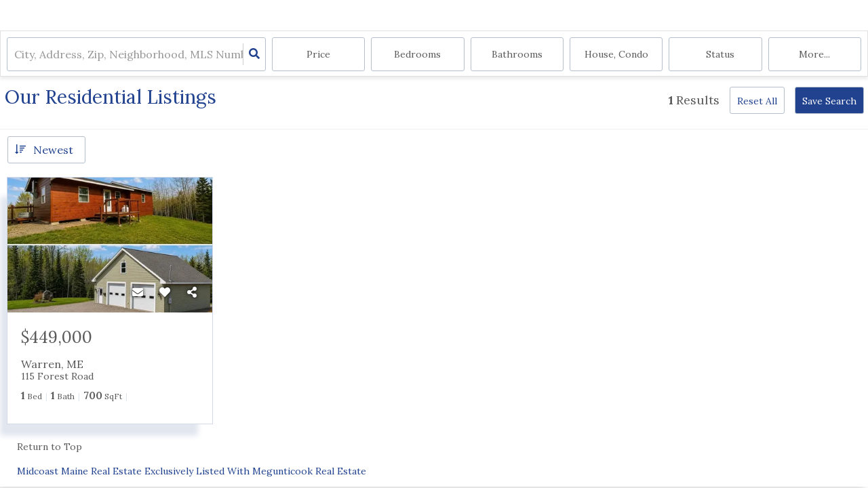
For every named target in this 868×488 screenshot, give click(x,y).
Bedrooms (417, 54)
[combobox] (16, 55)
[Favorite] (165, 292)
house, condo (616, 54)
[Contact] (138, 292)
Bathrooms (517, 54)
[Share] (192, 292)
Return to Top (50, 447)
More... (814, 54)
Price (318, 54)
